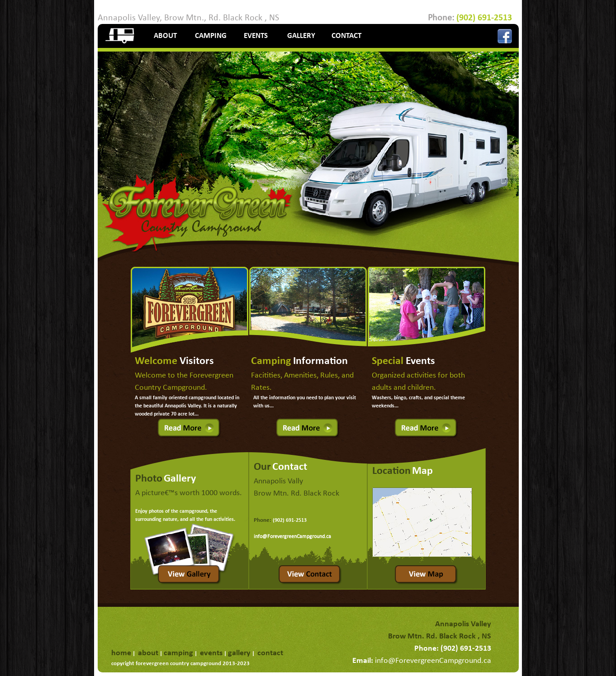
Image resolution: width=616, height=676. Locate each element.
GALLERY (301, 36)
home (121, 653)
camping (178, 653)
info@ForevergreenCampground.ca (292, 537)
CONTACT (346, 36)
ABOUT (165, 36)
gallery (239, 653)
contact (270, 653)
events (211, 653)
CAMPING (211, 36)
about (148, 653)
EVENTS (256, 36)
